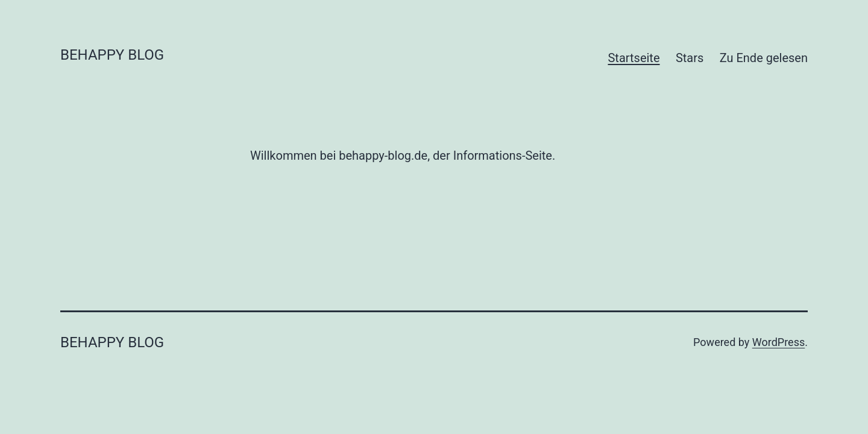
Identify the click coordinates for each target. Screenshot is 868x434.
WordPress (778, 342)
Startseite (634, 58)
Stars (690, 58)
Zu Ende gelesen (764, 58)
